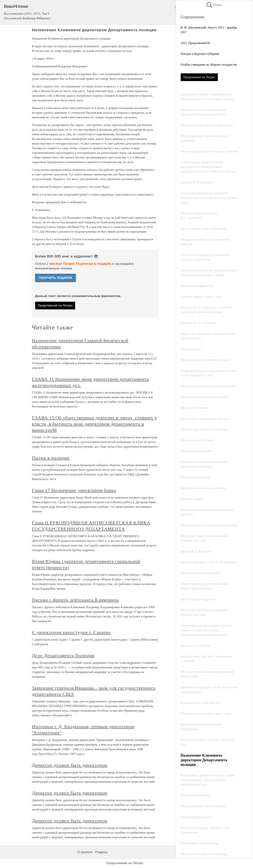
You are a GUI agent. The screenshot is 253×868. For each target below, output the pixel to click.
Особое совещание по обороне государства (209, 65)
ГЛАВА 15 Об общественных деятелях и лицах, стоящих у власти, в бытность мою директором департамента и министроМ (95, 424)
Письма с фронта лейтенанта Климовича (75, 600)
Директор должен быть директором (70, 765)
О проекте (85, 852)
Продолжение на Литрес (199, 77)
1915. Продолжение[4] (195, 43)
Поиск (214, 5)
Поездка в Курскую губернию (200, 54)
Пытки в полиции (51, 458)
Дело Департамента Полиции (63, 655)
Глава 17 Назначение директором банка (74, 490)
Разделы (101, 852)
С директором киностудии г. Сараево (71, 632)
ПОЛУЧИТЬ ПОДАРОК (56, 278)
